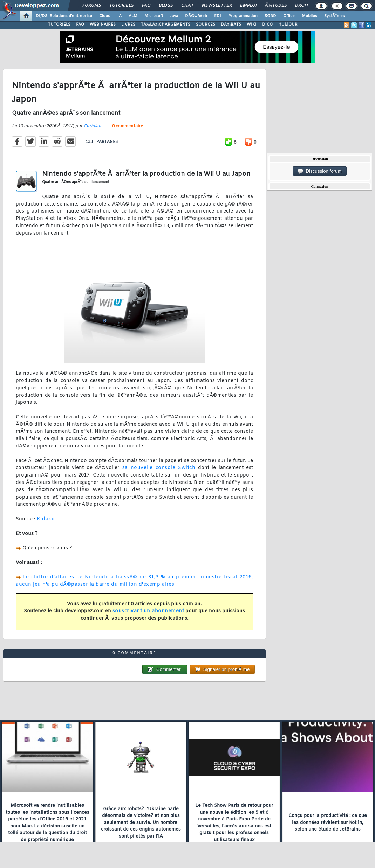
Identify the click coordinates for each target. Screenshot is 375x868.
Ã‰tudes (276, 6)
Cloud (105, 16)
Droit (302, 6)
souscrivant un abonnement (148, 611)
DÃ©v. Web (196, 16)
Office (289, 16)
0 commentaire (128, 126)
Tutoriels (121, 6)
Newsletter (217, 6)
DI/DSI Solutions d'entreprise (64, 16)
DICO (267, 25)
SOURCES (206, 25)
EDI (218, 16)
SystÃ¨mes (335, 16)
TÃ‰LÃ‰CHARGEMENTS (166, 25)
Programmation (243, 16)
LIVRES (128, 25)
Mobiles (309, 16)
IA (120, 16)
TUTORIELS (59, 25)
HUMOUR (288, 25)
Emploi (248, 6)
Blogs (166, 6)
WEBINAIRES (103, 25)
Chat (187, 6)
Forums (92, 6)
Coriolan (92, 126)
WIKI (252, 25)
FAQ (146, 6)
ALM (133, 16)
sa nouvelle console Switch (159, 468)
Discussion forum (320, 171)
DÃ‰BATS (231, 25)
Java (174, 16)
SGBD (270, 16)
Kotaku (46, 519)
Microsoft (154, 16)
